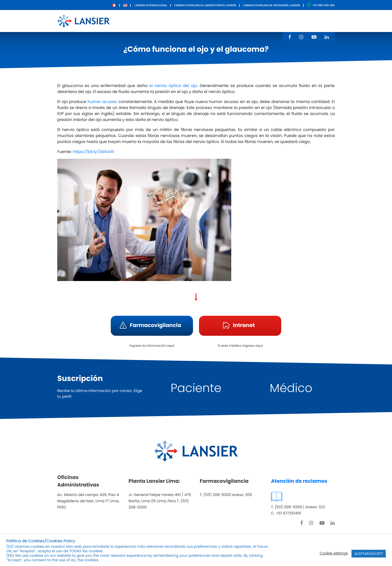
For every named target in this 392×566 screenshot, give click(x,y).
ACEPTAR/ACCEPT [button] (369, 554)
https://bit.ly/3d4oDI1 (93, 152)
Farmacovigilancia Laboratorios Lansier (205, 5)
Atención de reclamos (299, 481)
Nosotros (157, 21)
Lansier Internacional (151, 5)
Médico (291, 388)
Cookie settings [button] (334, 553)
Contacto (250, 21)
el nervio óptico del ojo (173, 86)
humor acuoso (102, 102)
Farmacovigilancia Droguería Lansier (272, 5)
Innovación (219, 21)
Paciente (196, 388)
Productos (186, 21)
